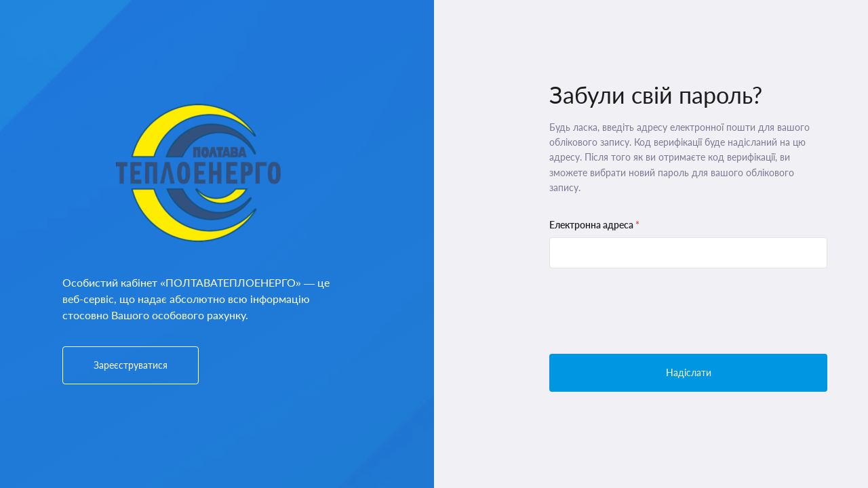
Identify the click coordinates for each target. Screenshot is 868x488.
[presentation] (652, 311)
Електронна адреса (594, 225)
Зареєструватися (131, 365)
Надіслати (689, 372)
